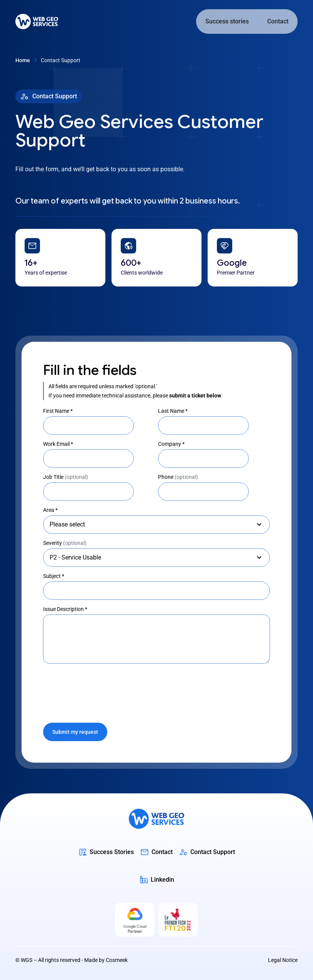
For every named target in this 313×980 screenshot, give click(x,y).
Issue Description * (65, 609)
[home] (37, 22)
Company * (171, 444)
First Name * (58, 411)
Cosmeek (117, 960)
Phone (178, 477)
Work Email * (58, 444)
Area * (50, 510)
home (23, 60)
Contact (278, 21)
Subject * (54, 576)
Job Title (66, 477)
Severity (65, 543)
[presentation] (102, 689)
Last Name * (173, 411)
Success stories (227, 21)
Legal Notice (283, 960)
